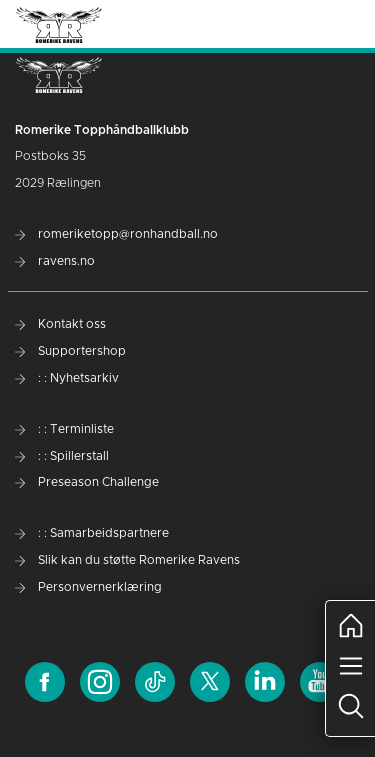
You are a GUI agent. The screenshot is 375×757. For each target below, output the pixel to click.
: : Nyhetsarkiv (67, 378)
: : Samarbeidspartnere (92, 533)
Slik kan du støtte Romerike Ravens (127, 560)
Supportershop (70, 351)
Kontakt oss (60, 324)
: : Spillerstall (62, 456)
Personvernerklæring (88, 587)
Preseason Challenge (87, 482)
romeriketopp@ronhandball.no (116, 234)
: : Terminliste (64, 429)
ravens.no (55, 261)
